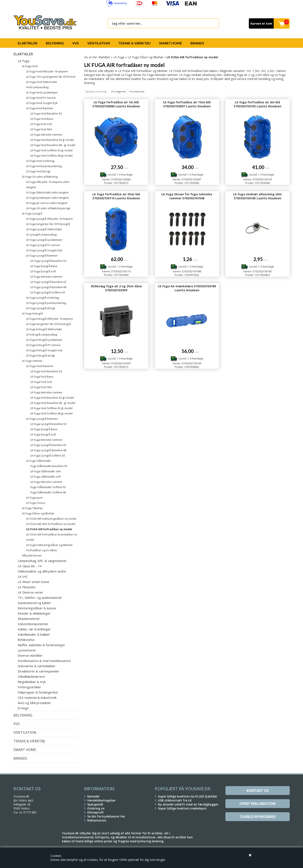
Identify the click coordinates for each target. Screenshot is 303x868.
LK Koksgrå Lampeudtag (42, 334)
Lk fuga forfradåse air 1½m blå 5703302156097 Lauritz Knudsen (187, 104)
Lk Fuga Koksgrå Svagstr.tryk (44, 350)
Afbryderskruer (32, 555)
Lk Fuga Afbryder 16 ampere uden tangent (48, 184)
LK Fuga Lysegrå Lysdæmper (44, 240)
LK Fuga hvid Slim (41, 129)
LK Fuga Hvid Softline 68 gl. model (51, 156)
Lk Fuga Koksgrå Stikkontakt (44, 329)
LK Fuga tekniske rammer (46, 134)
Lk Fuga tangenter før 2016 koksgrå (48, 324)
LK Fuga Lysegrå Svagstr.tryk (44, 250)
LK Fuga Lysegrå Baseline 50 (48, 261)
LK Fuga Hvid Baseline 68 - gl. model (53, 145)
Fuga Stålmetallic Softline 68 (48, 492)
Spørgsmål (95, 804)
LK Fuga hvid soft (41, 124)
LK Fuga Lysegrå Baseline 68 (48, 287)
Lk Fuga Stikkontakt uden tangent (47, 192)
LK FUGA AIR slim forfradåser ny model (51, 524)
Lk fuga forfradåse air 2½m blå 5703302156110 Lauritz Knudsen (116, 196)
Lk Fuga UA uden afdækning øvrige (48, 208)
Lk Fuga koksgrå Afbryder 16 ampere (50, 319)
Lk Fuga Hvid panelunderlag (44, 166)
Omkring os (96, 808)
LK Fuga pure (34, 498)
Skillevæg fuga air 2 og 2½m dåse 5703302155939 (116, 288)
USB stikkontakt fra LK (175, 800)
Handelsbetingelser (102, 800)
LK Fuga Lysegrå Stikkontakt (44, 229)
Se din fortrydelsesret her (106, 816)
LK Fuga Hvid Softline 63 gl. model (51, 150)
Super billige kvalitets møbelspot (182, 808)
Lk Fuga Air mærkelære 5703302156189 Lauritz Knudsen (187, 288)
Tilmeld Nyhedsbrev (258, 817)
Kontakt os (258, 791)
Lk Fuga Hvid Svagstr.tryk (42, 103)
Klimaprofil (95, 812)
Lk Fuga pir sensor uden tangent (47, 203)
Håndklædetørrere (31, 676)
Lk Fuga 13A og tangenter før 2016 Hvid (51, 77)
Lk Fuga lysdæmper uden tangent (47, 198)
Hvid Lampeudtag (37, 87)
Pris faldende (137, 91)
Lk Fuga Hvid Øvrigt (38, 171)
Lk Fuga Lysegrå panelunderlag (46, 303)
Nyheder (94, 796)
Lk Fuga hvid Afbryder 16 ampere (47, 71)
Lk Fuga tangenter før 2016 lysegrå (48, 224)
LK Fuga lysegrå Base (44, 266)
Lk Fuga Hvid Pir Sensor (41, 98)
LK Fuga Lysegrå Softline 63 (48, 292)
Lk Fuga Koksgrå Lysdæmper (44, 340)
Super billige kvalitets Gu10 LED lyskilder (188, 796)
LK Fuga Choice (36, 503)
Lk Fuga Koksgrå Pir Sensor (43, 345)
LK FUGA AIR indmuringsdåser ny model (51, 519)
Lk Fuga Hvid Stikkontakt (42, 82)
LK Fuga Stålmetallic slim (46, 471)
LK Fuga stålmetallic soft (46, 477)
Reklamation (97, 820)
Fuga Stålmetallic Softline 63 (48, 487)
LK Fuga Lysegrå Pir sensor (43, 245)
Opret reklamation (257, 804)
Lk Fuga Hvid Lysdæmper (42, 92)
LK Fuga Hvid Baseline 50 (46, 113)
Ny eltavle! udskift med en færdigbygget (188, 804)
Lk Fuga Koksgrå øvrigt (40, 355)
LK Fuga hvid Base (42, 119)
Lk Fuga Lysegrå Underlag (42, 298)
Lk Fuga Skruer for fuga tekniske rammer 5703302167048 (187, 196)
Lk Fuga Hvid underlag (40, 161)
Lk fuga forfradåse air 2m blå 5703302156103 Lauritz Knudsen (258, 104)
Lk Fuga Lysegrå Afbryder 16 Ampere (49, 219)
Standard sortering (96, 91)
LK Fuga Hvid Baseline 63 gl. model (52, 140)
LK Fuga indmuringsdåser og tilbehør (49, 545)
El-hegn (23, 708)
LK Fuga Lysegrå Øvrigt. (41, 308)
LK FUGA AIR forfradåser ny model (49, 529)
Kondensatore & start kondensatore (44, 661)
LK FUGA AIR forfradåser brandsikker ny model (52, 537)
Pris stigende (119, 91)
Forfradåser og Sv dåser (42, 550)
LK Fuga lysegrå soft (43, 271)
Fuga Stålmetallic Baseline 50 (49, 466)
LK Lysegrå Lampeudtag (41, 234)
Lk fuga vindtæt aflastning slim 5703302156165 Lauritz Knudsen (257, 196)
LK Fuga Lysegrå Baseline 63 (48, 282)
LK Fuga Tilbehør (32, 508)
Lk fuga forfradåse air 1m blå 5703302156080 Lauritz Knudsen (116, 104)
